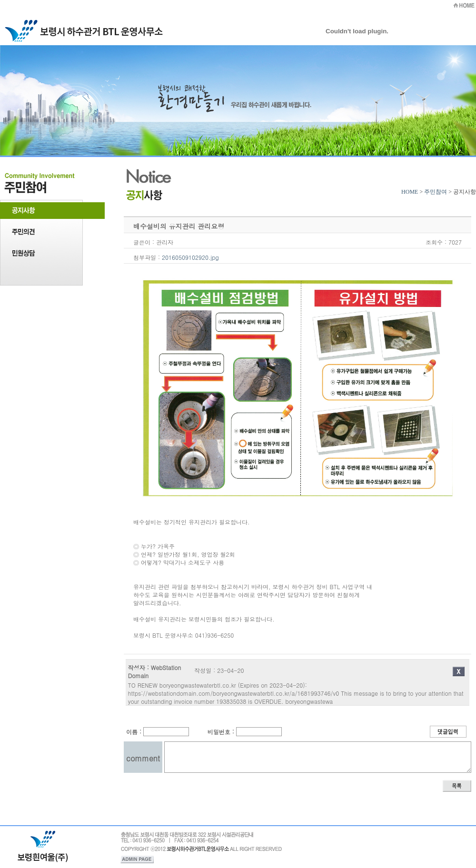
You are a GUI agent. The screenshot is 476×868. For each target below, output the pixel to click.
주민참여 (436, 192)
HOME (410, 192)
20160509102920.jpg (190, 257)
